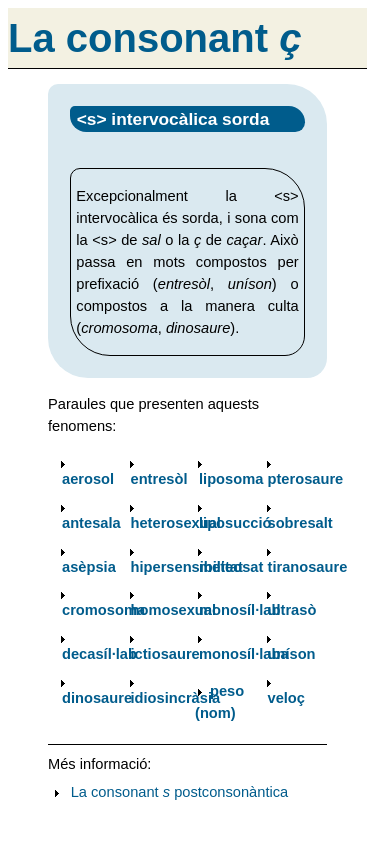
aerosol (88, 479)
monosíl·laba (244, 654)
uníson (292, 654)
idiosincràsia (176, 698)
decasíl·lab (99, 654)
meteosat (231, 567)
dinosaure (97, 698)
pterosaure (306, 479)
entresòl (159, 479)
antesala (91, 523)
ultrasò (292, 610)
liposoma (231, 479)
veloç (286, 698)
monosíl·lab (239, 610)
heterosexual (176, 523)
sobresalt (300, 523)
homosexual (174, 610)
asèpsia (89, 567)
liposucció (235, 523)
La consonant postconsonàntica (180, 792)
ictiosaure (165, 654)
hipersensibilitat (187, 567)
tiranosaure (308, 567)
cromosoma (103, 610)
